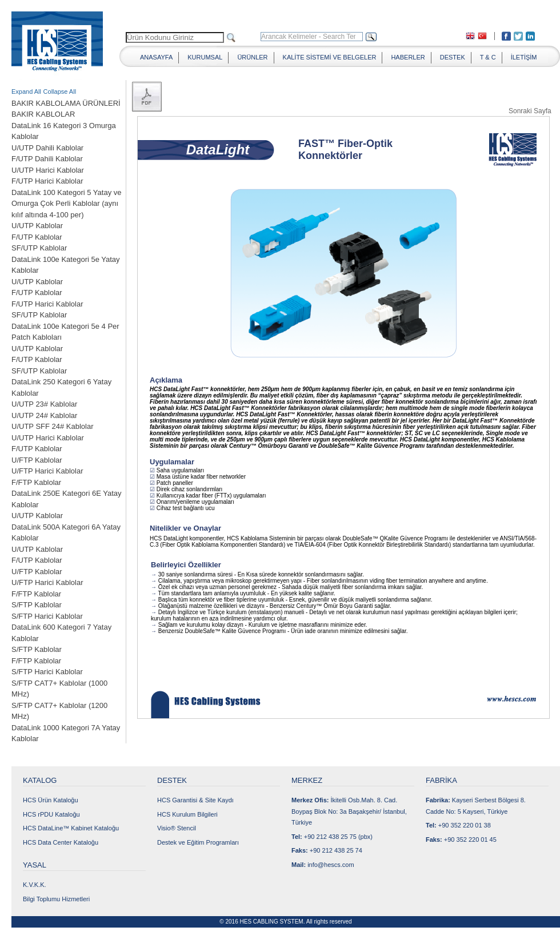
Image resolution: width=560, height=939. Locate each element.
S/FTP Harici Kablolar (47, 616)
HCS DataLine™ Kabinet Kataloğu (71, 828)
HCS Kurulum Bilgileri (187, 814)
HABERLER (408, 57)
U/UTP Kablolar (37, 226)
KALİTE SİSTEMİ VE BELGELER (330, 57)
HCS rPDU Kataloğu (51, 814)
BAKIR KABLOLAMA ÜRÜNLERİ (66, 103)
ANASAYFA (156, 57)
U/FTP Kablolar (37, 460)
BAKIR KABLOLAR (43, 114)
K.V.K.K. (35, 885)
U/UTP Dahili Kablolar (47, 148)
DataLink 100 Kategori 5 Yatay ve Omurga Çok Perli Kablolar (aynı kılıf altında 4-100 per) (66, 204)
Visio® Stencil (177, 828)
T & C (488, 57)
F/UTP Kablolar (37, 237)
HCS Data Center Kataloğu (61, 842)
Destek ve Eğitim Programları (198, 842)
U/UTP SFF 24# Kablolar (53, 426)
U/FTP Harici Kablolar (47, 471)
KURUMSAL (205, 57)
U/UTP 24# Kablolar (44, 415)
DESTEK (453, 57)
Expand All (26, 91)
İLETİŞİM (524, 57)
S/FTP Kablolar (37, 605)
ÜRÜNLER (252, 57)
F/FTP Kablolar (36, 482)
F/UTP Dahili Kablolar (47, 159)
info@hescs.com (331, 865)
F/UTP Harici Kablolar (47, 181)
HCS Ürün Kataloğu (51, 800)
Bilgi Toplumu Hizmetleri (56, 899)
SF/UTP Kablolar (39, 248)
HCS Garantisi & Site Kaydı (195, 800)
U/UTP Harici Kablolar (48, 170)
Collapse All (60, 91)
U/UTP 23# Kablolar (44, 404)
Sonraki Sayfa (530, 111)
